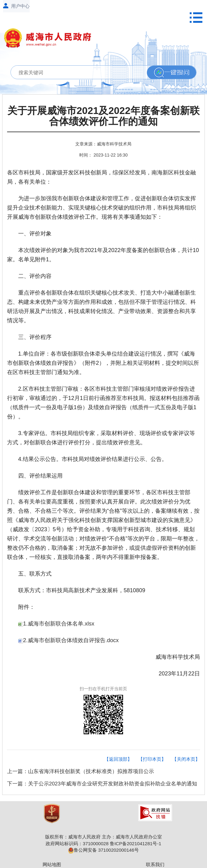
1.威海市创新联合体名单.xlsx (56, 624)
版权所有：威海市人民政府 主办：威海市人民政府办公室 (103, 837)
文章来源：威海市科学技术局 (103, 144)
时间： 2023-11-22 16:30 (103, 155)
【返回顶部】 (118, 759)
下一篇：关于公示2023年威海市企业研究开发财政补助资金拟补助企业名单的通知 (102, 784)
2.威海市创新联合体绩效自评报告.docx (68, 640)
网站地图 (52, 864)
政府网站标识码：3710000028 (77, 844)
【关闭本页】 (186, 759)
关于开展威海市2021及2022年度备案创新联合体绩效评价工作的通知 (103, 116)
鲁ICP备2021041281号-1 (136, 844)
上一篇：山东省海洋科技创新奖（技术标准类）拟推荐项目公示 (81, 771)
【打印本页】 (152, 759)
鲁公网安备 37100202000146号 (103, 850)
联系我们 (155, 864)
